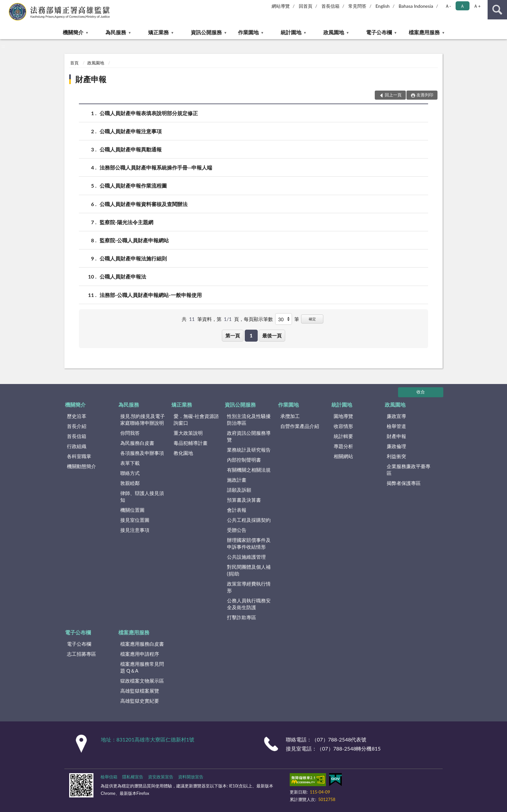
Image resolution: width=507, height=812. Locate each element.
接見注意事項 (135, 530)
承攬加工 (290, 416)
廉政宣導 (396, 416)
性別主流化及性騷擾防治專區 (249, 419)
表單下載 (130, 463)
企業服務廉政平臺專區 (409, 470)
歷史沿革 (77, 416)
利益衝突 (396, 456)
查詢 (497, 10)
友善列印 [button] (425, 95)
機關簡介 (73, 32)
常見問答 (357, 6)
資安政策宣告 (161, 777)
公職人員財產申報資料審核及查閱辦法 (144, 204)
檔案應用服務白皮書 (142, 644)
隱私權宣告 (133, 777)
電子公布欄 (379, 32)
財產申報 (91, 79)
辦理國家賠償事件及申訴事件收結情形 (249, 543)
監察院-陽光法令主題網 (126, 222)
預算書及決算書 (244, 500)
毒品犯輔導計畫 (191, 443)
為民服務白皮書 (137, 443)
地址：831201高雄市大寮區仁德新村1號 (148, 739)
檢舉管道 (396, 426)
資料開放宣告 (191, 777)
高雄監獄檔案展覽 (140, 691)
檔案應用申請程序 (140, 654)
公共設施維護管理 (246, 557)
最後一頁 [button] (272, 335)
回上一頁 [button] (393, 95)
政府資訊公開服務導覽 (249, 436)
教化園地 (183, 453)
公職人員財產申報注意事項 (131, 131)
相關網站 (343, 456)
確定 (312, 319)
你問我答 (130, 433)
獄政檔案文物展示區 (142, 681)
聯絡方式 (130, 473)
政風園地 (334, 32)
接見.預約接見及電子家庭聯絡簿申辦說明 (143, 419)
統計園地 (291, 32)
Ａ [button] (462, 6)
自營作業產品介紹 (300, 426)
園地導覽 (343, 416)
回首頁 (306, 6)
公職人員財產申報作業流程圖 (133, 186)
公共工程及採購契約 (249, 520)
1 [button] (251, 335)
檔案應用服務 (424, 32)
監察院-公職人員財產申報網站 (134, 240)
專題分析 (343, 446)
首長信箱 (330, 6)
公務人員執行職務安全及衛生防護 (249, 604)
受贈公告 (237, 530)
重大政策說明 (188, 433)
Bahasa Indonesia (416, 6)
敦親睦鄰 (130, 483)
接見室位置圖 (135, 520)
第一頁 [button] (233, 335)
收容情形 (343, 426)
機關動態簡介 (81, 466)
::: (5, 5)
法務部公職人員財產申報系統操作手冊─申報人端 (156, 167)
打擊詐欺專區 (242, 617)
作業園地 (248, 32)
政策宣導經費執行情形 (249, 587)
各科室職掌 (79, 456)
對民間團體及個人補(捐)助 (249, 570)
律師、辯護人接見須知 (142, 496)
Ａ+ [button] (477, 6)
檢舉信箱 (109, 777)
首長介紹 (77, 426)
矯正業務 (158, 32)
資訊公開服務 (206, 32)
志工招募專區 (81, 654)
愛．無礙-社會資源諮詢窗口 (196, 419)
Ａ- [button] (448, 6)
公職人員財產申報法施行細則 (133, 258)
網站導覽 (281, 6)
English (383, 6)
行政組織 (77, 446)
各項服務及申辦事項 (142, 453)
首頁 (74, 63)
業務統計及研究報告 (249, 450)
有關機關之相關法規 (249, 470)
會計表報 (237, 510)
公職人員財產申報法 (123, 276)
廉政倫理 (396, 446)
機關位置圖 (132, 510)
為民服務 (116, 32)
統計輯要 (343, 436)
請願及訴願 (239, 490)
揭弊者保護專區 (404, 483)
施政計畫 (237, 480)
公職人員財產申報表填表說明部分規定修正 (149, 113)
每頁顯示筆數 (258, 319)
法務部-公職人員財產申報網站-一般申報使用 (151, 295)
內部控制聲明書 (244, 460)
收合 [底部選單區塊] (421, 392)
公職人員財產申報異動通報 (131, 149)
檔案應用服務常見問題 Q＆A (142, 667)
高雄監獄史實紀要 (140, 701)
